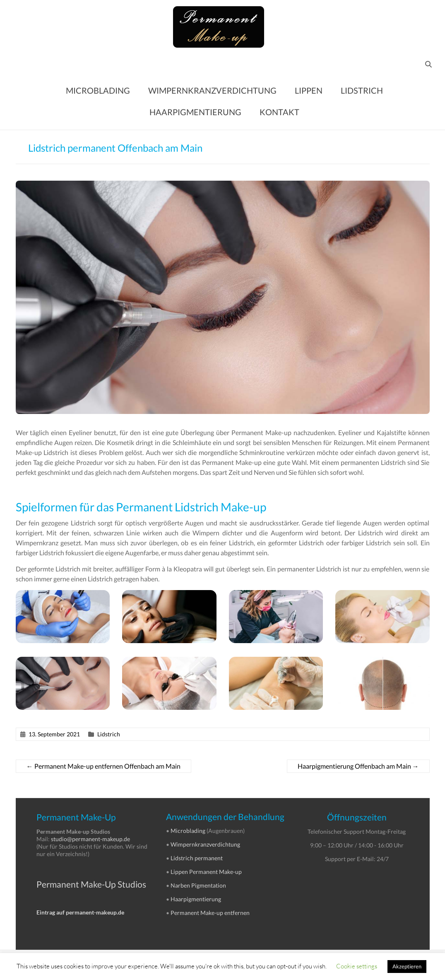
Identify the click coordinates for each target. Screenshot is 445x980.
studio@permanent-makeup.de (90, 839)
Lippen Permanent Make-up (206, 872)
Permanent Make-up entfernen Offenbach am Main (103, 766)
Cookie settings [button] (357, 966)
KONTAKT (279, 112)
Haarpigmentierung (196, 899)
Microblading (188, 831)
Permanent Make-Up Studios (91, 884)
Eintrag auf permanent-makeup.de (80, 912)
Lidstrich (109, 734)
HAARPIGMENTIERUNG (195, 112)
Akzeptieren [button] (407, 966)
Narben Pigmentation (198, 885)
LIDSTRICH (362, 90)
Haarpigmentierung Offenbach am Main (358, 766)
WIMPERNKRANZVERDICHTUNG (212, 90)
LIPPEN (309, 90)
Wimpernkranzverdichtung (205, 844)
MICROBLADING (98, 90)
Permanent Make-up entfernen (210, 913)
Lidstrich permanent (197, 858)
